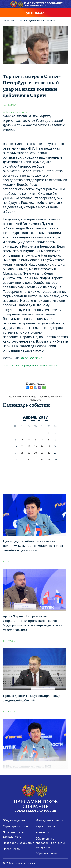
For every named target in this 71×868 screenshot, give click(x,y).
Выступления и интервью (39, 20)
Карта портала (45, 826)
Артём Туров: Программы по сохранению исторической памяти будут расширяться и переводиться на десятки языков (33, 623)
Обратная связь (46, 853)
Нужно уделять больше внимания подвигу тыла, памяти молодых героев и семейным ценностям (34, 545)
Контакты (42, 833)
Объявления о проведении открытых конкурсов (51, 843)
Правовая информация (18, 843)
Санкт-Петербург (12, 366)
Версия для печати (17, 112)
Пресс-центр (10, 20)
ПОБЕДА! (35, 13)
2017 (43, 417)
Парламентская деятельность (13, 835)
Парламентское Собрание (35, 805)
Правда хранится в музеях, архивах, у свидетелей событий (31, 698)
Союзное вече (31, 358)
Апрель (30, 417)
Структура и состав (16, 826)
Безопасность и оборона (44, 366)
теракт (26, 366)
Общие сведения (14, 820)
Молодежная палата (49, 820)
